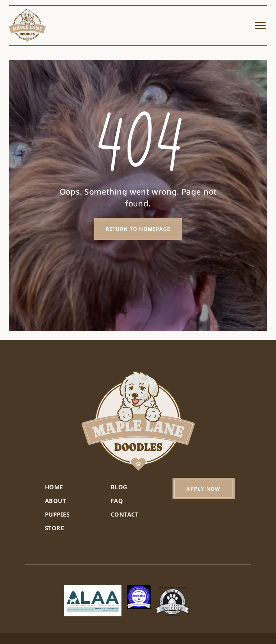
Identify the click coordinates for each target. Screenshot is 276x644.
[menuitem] (72, 487)
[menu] (260, 25)
